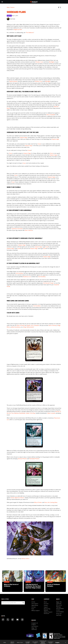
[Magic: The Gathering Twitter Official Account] (8, 620)
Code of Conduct (12, 643)
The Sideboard (30, 33)
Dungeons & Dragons (35, 624)
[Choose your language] (61, 643)
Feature (12, 7)
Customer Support (28, 643)
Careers (46, 605)
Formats (34, 607)
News (8, 7)
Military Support (36, 611)
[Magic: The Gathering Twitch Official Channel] (13, 620)
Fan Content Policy (35, 643)
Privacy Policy (20, 643)
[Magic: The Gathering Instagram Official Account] (22, 620)
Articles (33, 602)
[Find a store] (23, 603)
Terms (5, 643)
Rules (33, 609)
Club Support (35, 604)
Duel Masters (35, 626)
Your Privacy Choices (51, 643)
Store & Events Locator (60, 609)
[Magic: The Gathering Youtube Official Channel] (17, 620)
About (45, 602)
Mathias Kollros (25, 559)
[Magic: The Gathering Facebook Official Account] (3, 620)
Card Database (60, 612)
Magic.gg (58, 607)
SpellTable (59, 615)
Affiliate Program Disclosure (48, 613)
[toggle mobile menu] (2, 2)
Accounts (46, 604)
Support (46, 607)
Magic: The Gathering (59, 603)
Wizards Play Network (47, 610)
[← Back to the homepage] (34, 2)
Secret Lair (59, 613)
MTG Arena (59, 605)
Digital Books (35, 605)
